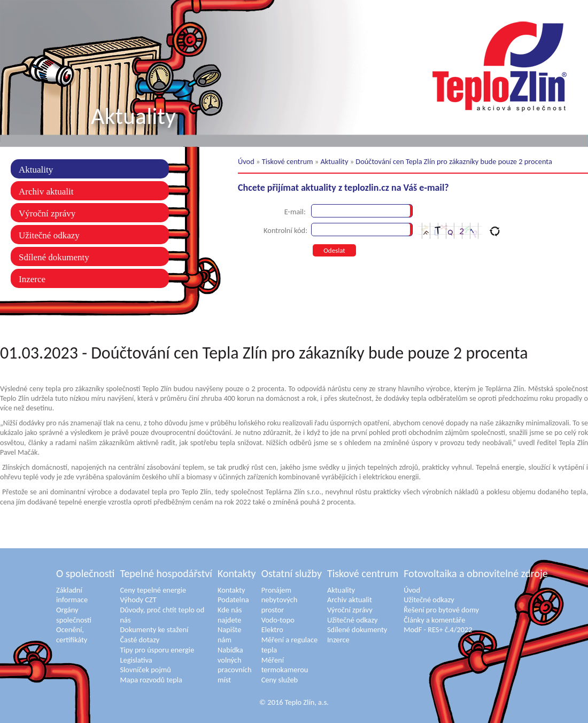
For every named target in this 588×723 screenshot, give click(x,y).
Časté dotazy (140, 640)
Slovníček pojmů (145, 670)
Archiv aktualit (46, 192)
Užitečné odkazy (49, 235)
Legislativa (136, 660)
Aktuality (36, 170)
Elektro (272, 629)
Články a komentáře (434, 620)
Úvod (246, 161)
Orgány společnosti (74, 615)
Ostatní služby (292, 573)
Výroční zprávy (47, 213)
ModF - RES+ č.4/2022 (438, 629)
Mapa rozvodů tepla (151, 680)
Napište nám (229, 635)
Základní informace (72, 595)
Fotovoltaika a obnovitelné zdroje (476, 573)
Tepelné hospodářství (166, 573)
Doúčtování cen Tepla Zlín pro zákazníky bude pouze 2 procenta (454, 161)
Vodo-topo (278, 620)
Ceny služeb (280, 680)
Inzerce (32, 279)
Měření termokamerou (285, 665)
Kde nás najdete (230, 615)
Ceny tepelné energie (153, 590)
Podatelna (233, 600)
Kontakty (237, 573)
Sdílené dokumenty (54, 257)
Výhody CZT (138, 600)
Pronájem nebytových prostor (280, 600)
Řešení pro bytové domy (441, 610)
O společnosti (85, 573)
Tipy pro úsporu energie (157, 650)
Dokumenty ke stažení (154, 629)
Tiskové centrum (288, 161)
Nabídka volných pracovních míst (235, 665)
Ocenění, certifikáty (72, 635)
